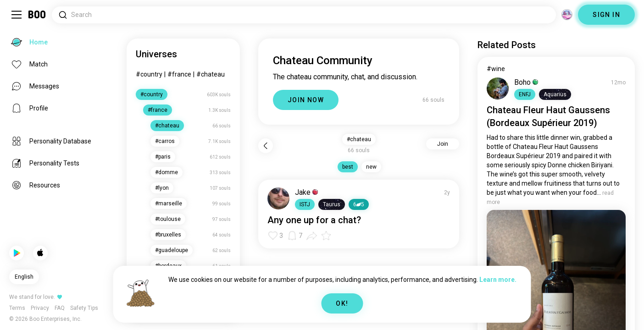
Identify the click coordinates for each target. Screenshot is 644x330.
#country (149, 74)
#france (179, 74)
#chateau (211, 74)
